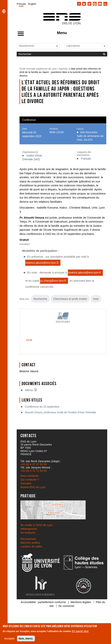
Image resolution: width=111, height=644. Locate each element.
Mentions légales (81, 602)
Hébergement (29, 529)
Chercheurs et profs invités (70, 299)
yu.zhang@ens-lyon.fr (53, 281)
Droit (29, 340)
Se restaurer (28, 533)
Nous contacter (30, 476)
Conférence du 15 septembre (42, 407)
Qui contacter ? (30, 480)
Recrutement (28, 539)
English (32, 4)
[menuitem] (21, 4)
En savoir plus (80, 631)
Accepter (10, 639)
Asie (96, 299)
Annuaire (26, 483)
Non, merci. (26, 639)
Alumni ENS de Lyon (33, 487)
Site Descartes (89, 132)
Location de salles (31, 546)
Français (21, 4)
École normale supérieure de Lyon (38, 69)
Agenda (63, 69)
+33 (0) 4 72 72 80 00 (34, 471)
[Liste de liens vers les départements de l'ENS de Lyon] (32, 46)
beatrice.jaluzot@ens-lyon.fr (42, 263)
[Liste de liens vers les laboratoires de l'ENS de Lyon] (79, 46)
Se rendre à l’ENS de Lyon (37, 525)
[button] (4, 11)
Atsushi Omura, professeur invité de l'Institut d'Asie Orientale (60, 412)
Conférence (29, 120)
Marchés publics (30, 543)
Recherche (40, 299)
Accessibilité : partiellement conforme (43, 602)
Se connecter (66, 606)
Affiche (32, 390)
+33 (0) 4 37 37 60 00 (34, 464)
